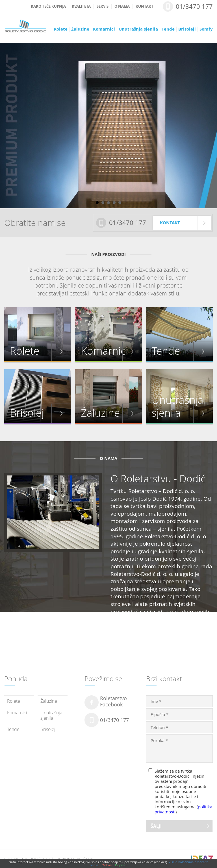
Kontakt (145, 7)
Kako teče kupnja (48, 7)
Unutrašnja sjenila (138, 29)
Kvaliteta (81, 7)
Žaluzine (80, 29)
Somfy (206, 29)
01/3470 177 (194, 6)
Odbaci (107, 865)
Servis (103, 7)
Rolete (61, 29)
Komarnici (104, 29)
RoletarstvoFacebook (113, 702)
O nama (122, 7)
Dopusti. (121, 865)
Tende (168, 29)
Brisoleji (187, 29)
